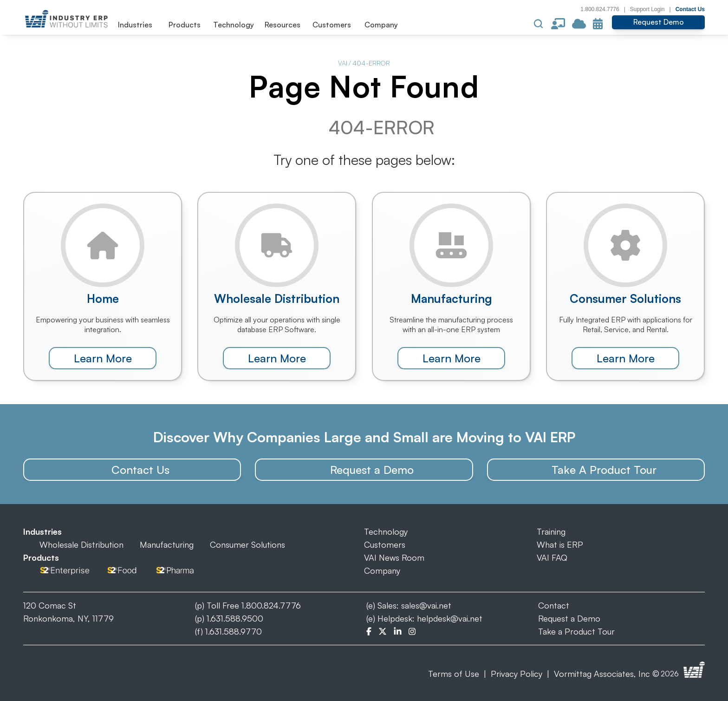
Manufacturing (167, 544)
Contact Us (690, 9)
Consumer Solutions (247, 544)
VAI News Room (394, 557)
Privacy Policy (517, 674)
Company (382, 570)
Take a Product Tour (576, 631)
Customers (385, 544)
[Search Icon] (539, 24)
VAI (343, 63)
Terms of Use (454, 674)
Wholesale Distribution (81, 544)
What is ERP (560, 544)
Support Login (647, 9)
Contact (554, 605)
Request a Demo (569, 618)
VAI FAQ (552, 557)
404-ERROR (371, 63)
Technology (386, 531)
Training (551, 531)
